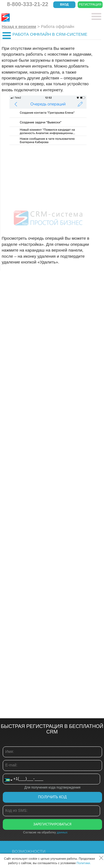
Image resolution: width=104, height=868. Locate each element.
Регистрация (90, 4)
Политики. (84, 863)
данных (62, 832)
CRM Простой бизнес (42, 17)
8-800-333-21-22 (28, 4)
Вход (64, 4)
